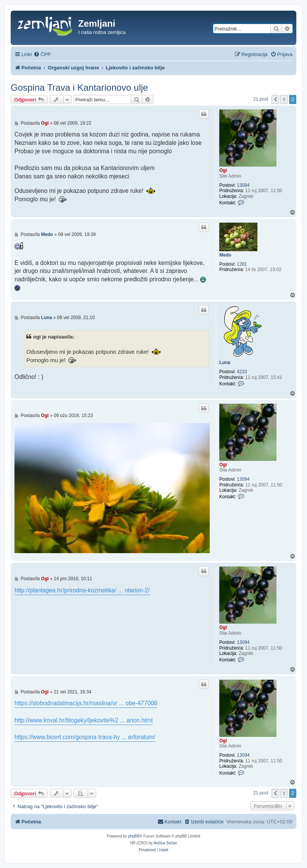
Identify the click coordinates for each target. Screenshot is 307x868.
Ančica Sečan (165, 843)
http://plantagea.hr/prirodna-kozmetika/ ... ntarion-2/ (82, 590)
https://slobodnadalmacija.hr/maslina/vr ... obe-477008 (86, 703)
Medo (225, 255)
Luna (225, 363)
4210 (242, 372)
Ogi (223, 170)
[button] (275, 99)
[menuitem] (42, 54)
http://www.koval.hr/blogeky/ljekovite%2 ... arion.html (84, 720)
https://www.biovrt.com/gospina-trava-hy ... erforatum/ (85, 737)
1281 (242, 264)
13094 (243, 185)
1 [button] (284, 99)
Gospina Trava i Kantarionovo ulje (79, 87)
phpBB (134, 836)
